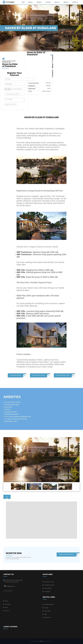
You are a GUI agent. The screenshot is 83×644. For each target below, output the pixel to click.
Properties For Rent (49, 585)
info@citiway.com (11, 586)
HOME (23, 2)
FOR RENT (39, 2)
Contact (7, 611)
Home (7, 601)
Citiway (41, 641)
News (6, 607)
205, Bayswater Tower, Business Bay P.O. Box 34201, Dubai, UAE (13, 581)
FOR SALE (31, 2)
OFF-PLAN (48, 2)
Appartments (48, 617)
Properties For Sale (49, 582)
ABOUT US (57, 2)
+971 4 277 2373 (8, 591)
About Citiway (48, 588)
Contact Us (75, 2)
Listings (46, 608)
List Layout (8, 604)
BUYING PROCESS (49, 604)
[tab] (7, 497)
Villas (46, 614)
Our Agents (47, 591)
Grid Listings (47, 611)
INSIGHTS (66, 2)
